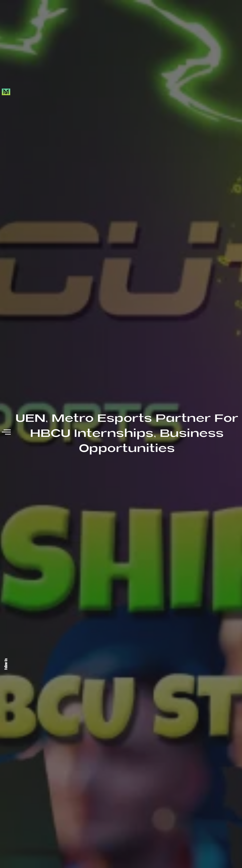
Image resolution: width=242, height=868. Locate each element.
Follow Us (6, 664)
